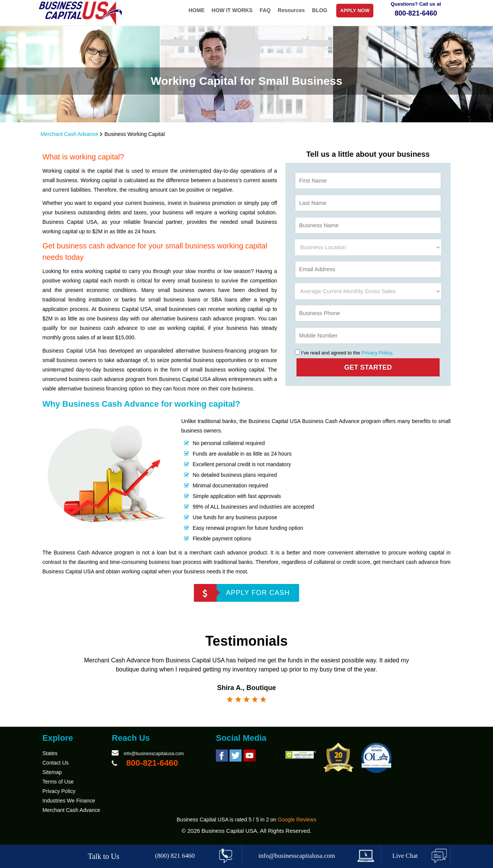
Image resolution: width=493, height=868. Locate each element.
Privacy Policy (376, 353)
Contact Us (55, 763)
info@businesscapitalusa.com (154, 754)
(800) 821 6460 (175, 856)
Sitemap (52, 772)
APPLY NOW (355, 10)
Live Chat (405, 856)
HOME (197, 10)
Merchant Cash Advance (69, 134)
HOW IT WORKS (232, 10)
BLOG (320, 10)
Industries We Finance (69, 801)
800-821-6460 (416, 13)
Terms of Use (58, 782)
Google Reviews (297, 820)
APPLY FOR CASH (258, 593)
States (50, 753)
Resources (292, 10)
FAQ (265, 10)
